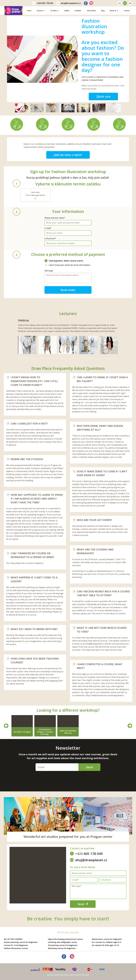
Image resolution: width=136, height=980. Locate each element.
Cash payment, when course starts (64, 261)
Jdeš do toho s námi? (68, 155)
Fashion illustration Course (16, 948)
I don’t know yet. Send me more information (67, 265)
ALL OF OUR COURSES (13, 939)
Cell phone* (50, 238)
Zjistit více (103, 96)
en (125, 3)
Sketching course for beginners (62, 948)
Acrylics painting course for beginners (21, 942)
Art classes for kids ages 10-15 (105, 945)
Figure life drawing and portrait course (65, 939)
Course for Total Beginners (16, 945)
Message (49, 271)
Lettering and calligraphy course (62, 942)
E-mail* (48, 228)
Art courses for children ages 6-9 (106, 942)
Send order (68, 290)
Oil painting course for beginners (63, 945)
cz (120, 3)
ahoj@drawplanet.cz (68, 3)
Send (89, 767)
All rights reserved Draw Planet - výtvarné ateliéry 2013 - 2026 (68, 975)
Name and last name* (55, 218)
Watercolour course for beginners (107, 939)
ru (130, 3)
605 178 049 (42, 3)
